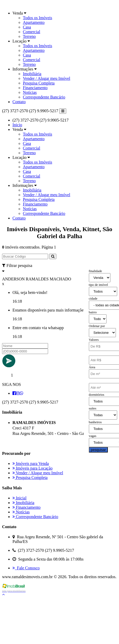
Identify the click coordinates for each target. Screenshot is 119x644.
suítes (93, 408)
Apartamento (34, 22)
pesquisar (98, 450)
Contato (19, 102)
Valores (94, 340)
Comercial (32, 32)
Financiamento (35, 88)
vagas (93, 436)
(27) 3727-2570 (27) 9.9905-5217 (30, 111)
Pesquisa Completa (39, 83)
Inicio (17, 125)
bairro (93, 312)
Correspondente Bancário (44, 97)
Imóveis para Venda (31, 463)
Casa (27, 27)
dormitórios (97, 395)
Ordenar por (97, 326)
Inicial (19, 498)
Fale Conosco (26, 568)
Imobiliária (32, 74)
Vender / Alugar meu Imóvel (47, 78)
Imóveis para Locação (32, 468)
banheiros (95, 422)
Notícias (30, 92)
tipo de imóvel (98, 285)
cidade (93, 299)
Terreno (29, 36)
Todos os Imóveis (38, 18)
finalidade (95, 271)
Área (92, 367)
